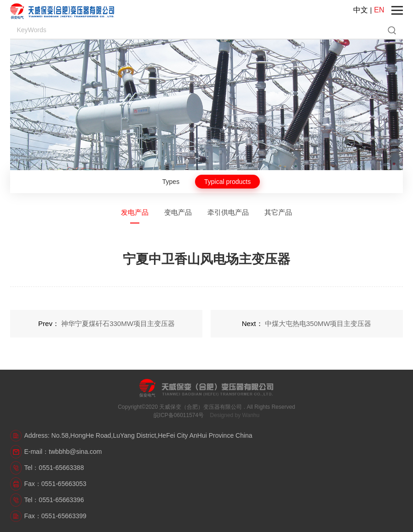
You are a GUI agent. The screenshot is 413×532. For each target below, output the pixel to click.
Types (171, 182)
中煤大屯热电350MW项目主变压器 (318, 323)
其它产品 (278, 212)
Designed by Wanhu (235, 415)
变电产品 (178, 212)
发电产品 (135, 212)
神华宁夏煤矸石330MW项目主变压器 (118, 323)
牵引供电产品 (228, 212)
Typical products (227, 182)
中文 (361, 10)
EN (379, 10)
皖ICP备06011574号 (179, 415)
